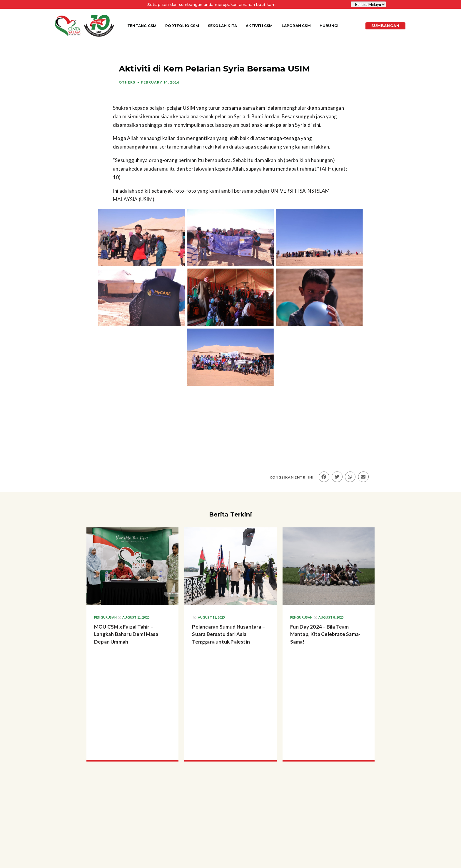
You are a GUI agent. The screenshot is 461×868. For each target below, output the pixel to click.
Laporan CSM (296, 26)
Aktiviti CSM (259, 26)
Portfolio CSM (182, 26)
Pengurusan (105, 617)
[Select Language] (368, 4)
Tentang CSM (142, 26)
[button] (324, 477)
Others (127, 82)
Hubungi (329, 26)
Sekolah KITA (222, 26)
